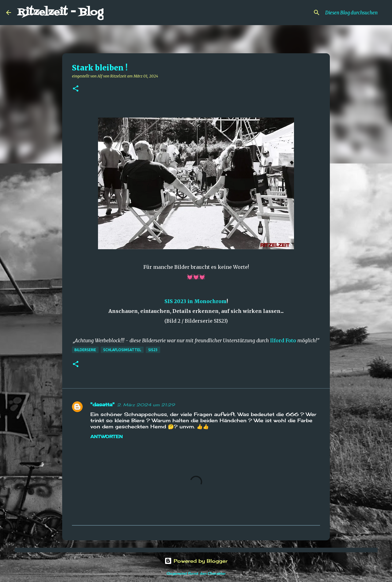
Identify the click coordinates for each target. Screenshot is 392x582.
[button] (76, 89)
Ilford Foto (283, 340)
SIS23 (153, 350)
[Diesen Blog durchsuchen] (355, 13)
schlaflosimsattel (122, 350)
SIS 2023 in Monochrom (196, 301)
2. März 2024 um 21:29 (146, 405)
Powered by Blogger (196, 561)
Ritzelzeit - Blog (60, 12)
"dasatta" (102, 404)
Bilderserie (85, 350)
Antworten (107, 436)
